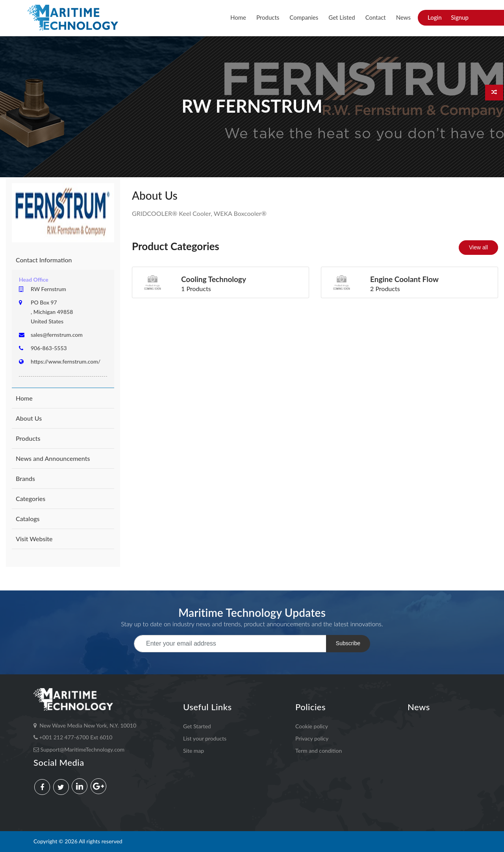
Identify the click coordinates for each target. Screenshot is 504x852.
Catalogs (28, 519)
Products (268, 17)
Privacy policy (312, 738)
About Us (29, 418)
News (403, 17)
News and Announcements (53, 458)
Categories (31, 498)
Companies (304, 17)
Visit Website (34, 539)
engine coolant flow (404, 279)
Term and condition (319, 750)
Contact (376, 17)
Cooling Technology (214, 279)
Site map (194, 750)
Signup (460, 17)
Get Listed (342, 17)
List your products (205, 738)
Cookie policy (312, 726)
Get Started (197, 726)
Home (238, 17)
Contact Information (44, 260)
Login (435, 17)
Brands (25, 478)
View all (478, 247)
